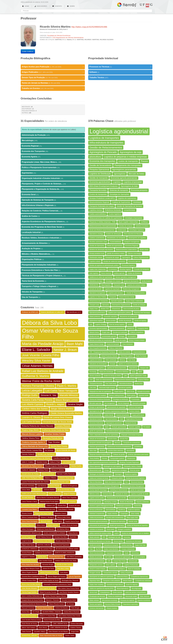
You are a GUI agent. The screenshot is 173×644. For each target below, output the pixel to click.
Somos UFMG (127, 4)
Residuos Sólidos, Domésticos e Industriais (53, 238)
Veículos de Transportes (53, 292)
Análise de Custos (53, 216)
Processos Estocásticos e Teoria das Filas (53, 270)
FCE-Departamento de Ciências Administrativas (68, 38)
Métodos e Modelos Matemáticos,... (53, 254)
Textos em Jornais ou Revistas (53, 83)
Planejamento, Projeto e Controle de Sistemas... (53, 184)
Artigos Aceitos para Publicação (53, 67)
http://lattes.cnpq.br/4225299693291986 (89, 27)
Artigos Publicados (53, 72)
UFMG (146, 5)
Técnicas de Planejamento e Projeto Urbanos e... (53, 276)
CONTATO (57, 6)
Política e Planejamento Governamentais (53, 168)
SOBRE (71, 6)
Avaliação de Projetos (53, 249)
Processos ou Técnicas (120, 67)
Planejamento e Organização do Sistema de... (53, 189)
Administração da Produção (53, 135)
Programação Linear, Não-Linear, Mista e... (53, 162)
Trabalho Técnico (120, 78)
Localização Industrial (53, 232)
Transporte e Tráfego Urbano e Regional (53, 286)
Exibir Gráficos (28, 51)
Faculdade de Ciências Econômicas (59, 36)
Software (120, 72)
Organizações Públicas (53, 259)
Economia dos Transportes (53, 151)
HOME (26, 6)
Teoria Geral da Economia (53, 281)
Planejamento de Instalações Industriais (53, 265)
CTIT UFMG (164, 638)
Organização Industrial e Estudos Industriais (53, 178)
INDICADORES (41, 6)
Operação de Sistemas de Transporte (53, 200)
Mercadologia (53, 141)
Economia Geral (53, 195)
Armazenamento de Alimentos (53, 243)
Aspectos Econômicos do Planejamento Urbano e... (53, 222)
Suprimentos (53, 173)
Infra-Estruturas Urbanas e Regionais (53, 205)
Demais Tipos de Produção (53, 78)
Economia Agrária (53, 157)
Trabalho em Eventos (53, 88)
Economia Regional (53, 146)
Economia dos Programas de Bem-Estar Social (53, 227)
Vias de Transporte (53, 297)
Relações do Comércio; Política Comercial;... (53, 211)
